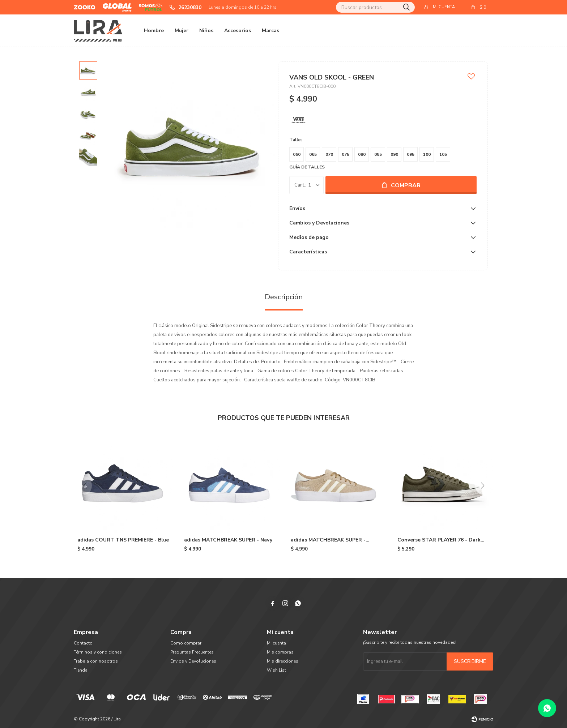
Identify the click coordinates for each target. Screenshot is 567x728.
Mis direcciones (283, 661)
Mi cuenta (276, 643)
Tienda (81, 670)
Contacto (83, 643)
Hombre (154, 31)
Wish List (276, 670)
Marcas (270, 31)
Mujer (182, 31)
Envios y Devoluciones (193, 661)
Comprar (406, 185)
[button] (482, 485)
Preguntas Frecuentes (192, 652)
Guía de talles (307, 167)
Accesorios (238, 31)
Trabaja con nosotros (96, 661)
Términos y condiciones (98, 652)
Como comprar (186, 643)
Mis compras (280, 652)
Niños (206, 31)
